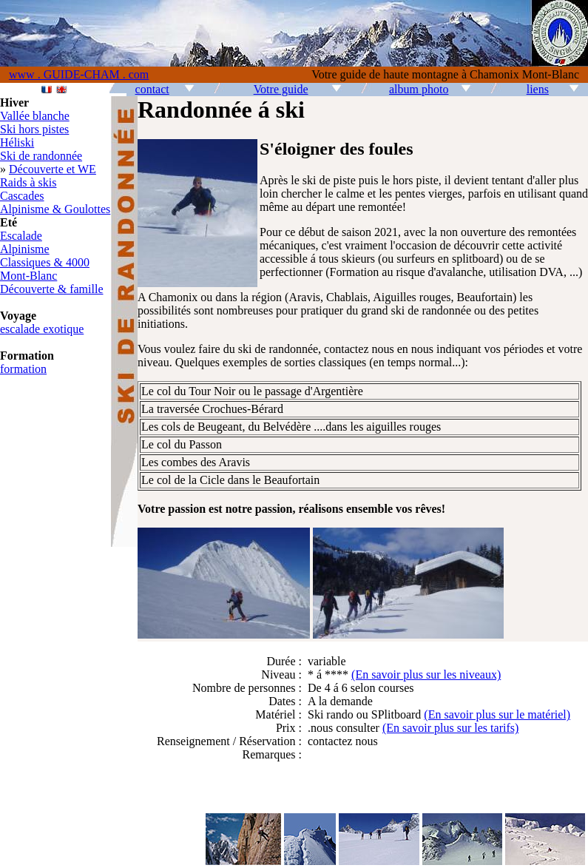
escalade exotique (42, 329)
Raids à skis (28, 182)
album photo (419, 89)
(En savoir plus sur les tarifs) (450, 728)
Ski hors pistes (34, 129)
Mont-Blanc (28, 276)
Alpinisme (25, 249)
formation (23, 369)
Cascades (22, 196)
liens (538, 89)
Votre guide (281, 89)
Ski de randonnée (41, 156)
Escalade (21, 236)
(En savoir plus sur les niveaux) (426, 674)
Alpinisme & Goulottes (55, 209)
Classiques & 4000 (45, 262)
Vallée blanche (35, 116)
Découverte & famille (52, 289)
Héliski (17, 142)
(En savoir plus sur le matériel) (497, 714)
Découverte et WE (53, 169)
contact (152, 89)
